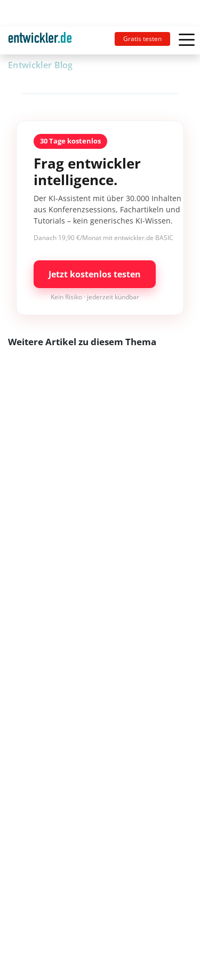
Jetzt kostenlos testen (95, 274)
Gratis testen (142, 39)
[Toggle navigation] (44, 41)
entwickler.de (40, 42)
